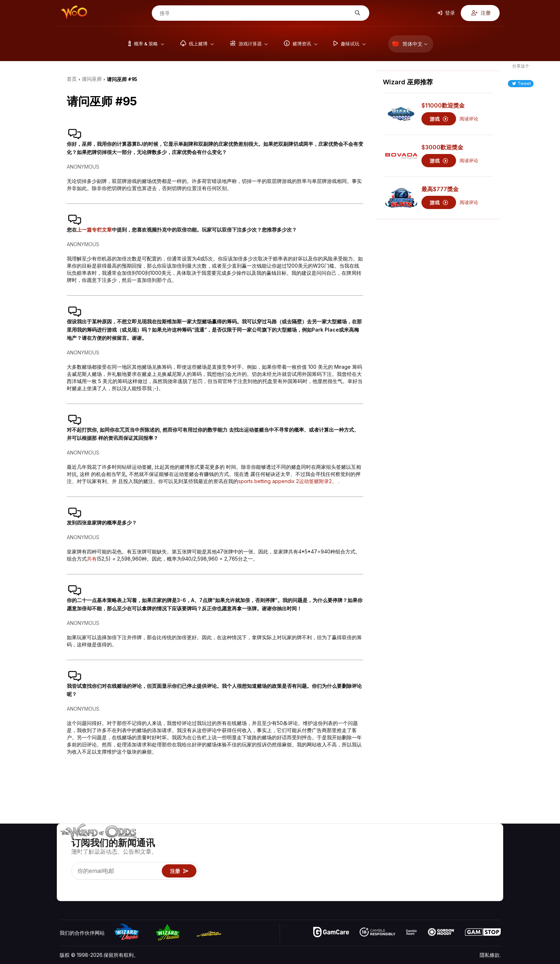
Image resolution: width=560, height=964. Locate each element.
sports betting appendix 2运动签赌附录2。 (288, 481)
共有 (92, 559)
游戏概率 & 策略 (414, 843)
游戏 (439, 119)
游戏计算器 (409, 854)
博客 (486, 854)
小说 (486, 874)
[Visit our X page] (81, 886)
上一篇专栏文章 (94, 230)
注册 (481, 13)
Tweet (522, 83)
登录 (446, 13)
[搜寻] (255, 13)
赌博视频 (491, 843)
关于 (455, 843)
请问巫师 (406, 895)
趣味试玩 (406, 874)
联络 (455, 854)
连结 (455, 864)
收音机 (457, 885)
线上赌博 (406, 885)
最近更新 (460, 874)
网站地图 (491, 864)
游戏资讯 (406, 864)
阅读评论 (469, 119)
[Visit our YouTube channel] (66, 886)
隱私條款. (490, 955)
